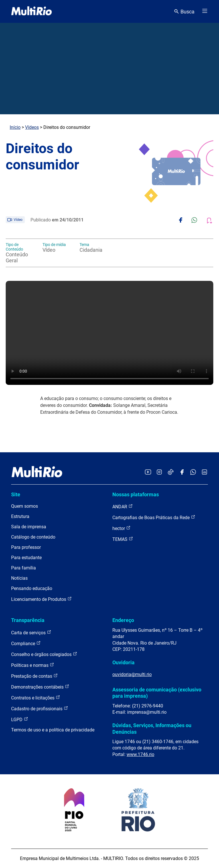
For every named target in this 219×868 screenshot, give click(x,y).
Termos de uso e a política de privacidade (53, 730)
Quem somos (25, 506)
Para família (24, 568)
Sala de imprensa (29, 527)
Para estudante (26, 558)
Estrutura (20, 516)
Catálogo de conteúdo (33, 537)
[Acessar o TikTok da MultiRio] (171, 472)
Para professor (26, 547)
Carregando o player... (109, 333)
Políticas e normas (33, 665)
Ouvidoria (123, 662)
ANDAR (123, 506)
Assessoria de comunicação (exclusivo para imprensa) (157, 693)
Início (15, 127)
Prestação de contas (35, 676)
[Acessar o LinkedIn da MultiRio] (204, 472)
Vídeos (32, 127)
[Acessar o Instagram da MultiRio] (159, 472)
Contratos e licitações (36, 698)
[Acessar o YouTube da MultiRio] (148, 472)
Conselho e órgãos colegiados (44, 654)
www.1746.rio (140, 754)
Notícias (19, 578)
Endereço (123, 620)
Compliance (26, 643)
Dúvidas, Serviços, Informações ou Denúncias (152, 728)
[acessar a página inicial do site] (32, 11)
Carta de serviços (31, 632)
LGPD (20, 719)
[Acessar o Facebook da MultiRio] (182, 472)
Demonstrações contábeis (40, 687)
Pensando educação (32, 588)
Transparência (28, 620)
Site (16, 494)
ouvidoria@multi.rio (132, 674)
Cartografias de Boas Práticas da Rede (154, 517)
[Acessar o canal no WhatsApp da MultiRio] (193, 472)
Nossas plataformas (136, 494)
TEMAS (123, 539)
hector (121, 528)
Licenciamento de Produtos (41, 599)
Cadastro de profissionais (40, 708)
